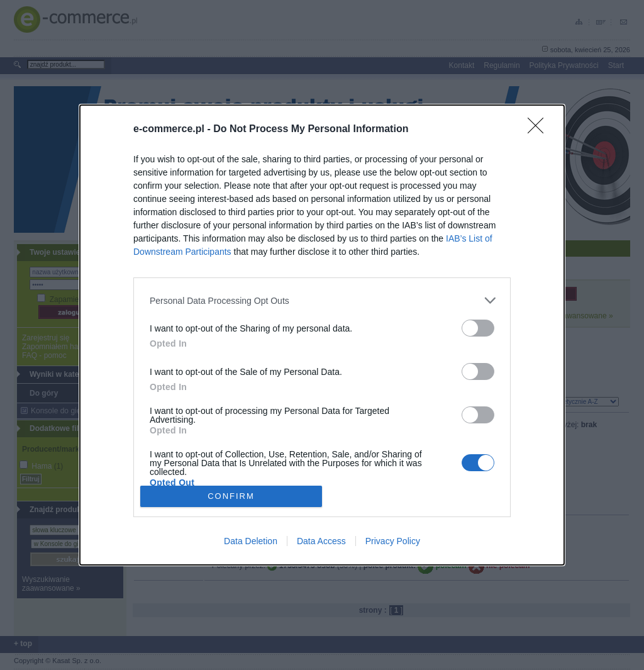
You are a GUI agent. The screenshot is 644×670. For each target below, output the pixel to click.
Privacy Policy (393, 541)
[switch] (478, 328)
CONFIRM (231, 495)
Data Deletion (251, 541)
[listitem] (322, 300)
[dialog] (322, 335)
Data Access (321, 541)
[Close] (540, 130)
